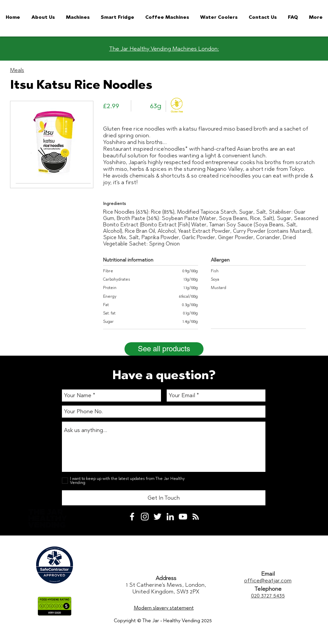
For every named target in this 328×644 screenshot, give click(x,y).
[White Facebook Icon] (132, 517)
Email (268, 574)
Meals (17, 70)
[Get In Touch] (164, 498)
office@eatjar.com (268, 580)
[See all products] (164, 349)
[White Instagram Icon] (145, 517)
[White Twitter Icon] (157, 517)
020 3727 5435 (268, 595)
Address (166, 578)
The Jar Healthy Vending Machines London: (164, 49)
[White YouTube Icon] (183, 517)
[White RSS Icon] (196, 517)
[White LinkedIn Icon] (170, 517)
